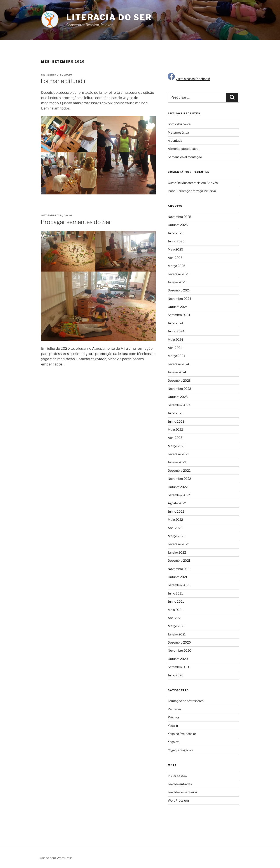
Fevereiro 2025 (178, 274)
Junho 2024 (176, 331)
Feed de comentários (182, 792)
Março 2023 (177, 446)
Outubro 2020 (178, 659)
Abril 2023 (175, 438)
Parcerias (175, 709)
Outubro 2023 (178, 397)
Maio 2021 (175, 610)
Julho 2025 (176, 233)
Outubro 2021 (178, 577)
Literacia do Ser (109, 17)
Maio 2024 (175, 340)
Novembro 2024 (179, 299)
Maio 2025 (175, 249)
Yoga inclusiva (206, 191)
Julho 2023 (176, 413)
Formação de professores (186, 701)
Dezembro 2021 (179, 560)
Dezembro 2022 (179, 470)
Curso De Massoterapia (184, 183)
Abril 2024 (175, 348)
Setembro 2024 (179, 315)
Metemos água (178, 132)
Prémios (174, 717)
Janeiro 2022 (177, 552)
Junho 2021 (176, 601)
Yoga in (173, 726)
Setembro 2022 (179, 495)
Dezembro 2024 (179, 290)
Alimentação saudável (183, 149)
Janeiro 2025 (177, 282)
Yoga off (174, 742)
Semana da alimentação (185, 157)
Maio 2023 (175, 430)
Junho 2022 (176, 511)
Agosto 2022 (177, 503)
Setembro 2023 (179, 405)
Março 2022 (176, 536)
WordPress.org (178, 800)
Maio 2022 (175, 520)
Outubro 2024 (178, 307)
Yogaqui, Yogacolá (180, 750)
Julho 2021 (175, 593)
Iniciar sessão (177, 776)
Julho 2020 (176, 675)
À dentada (175, 140)
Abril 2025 (175, 258)
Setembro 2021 (179, 585)
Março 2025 (177, 266)
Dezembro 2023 (179, 380)
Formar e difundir (63, 81)
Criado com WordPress (56, 858)
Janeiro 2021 (177, 634)
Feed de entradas (180, 784)
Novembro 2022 (179, 479)
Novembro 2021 (179, 569)
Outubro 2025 (178, 225)
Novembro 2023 (179, 389)
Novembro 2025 (179, 217)
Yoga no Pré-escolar (182, 734)
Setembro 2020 (179, 667)
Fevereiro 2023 (178, 454)
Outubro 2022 (178, 487)
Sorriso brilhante (179, 124)
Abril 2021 (175, 618)
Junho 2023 (176, 421)
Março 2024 (177, 356)
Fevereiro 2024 (178, 364)
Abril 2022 (175, 528)
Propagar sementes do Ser (76, 222)
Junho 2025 (176, 241)
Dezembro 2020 (179, 642)
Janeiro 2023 (177, 462)
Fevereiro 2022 (178, 544)
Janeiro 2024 (177, 372)
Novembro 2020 (180, 650)
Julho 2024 (176, 323)
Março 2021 (176, 626)
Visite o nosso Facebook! (189, 79)
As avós (212, 183)
